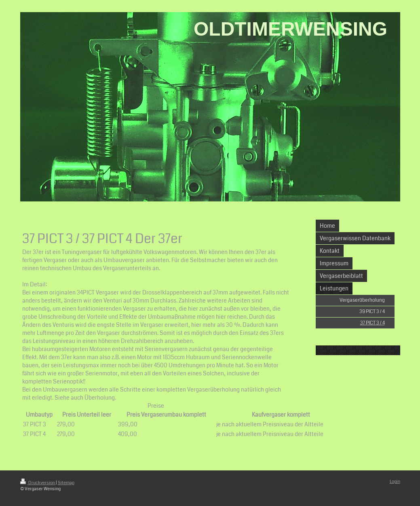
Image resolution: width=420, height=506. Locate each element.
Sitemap (66, 483)
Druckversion (38, 483)
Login (395, 482)
